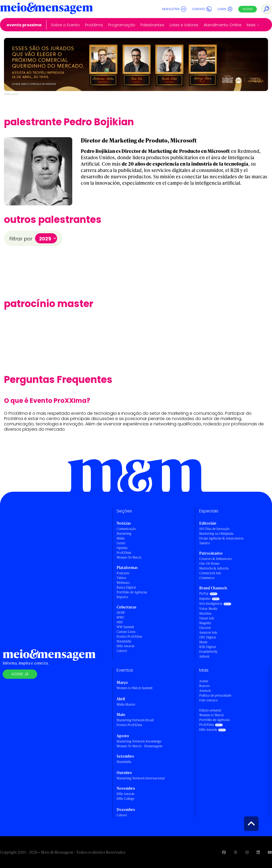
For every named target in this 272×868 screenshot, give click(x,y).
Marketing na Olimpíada (216, 534)
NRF (120, 622)
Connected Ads (210, 573)
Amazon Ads (208, 632)
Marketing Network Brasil (135, 720)
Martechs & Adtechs (214, 568)
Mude (203, 642)
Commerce (207, 578)
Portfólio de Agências (132, 592)
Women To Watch (129, 557)
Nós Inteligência (211, 604)
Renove (205, 686)
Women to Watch (211, 715)
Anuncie (205, 691)
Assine (248, 9)
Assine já (20, 674)
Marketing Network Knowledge (139, 741)
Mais (251, 25)
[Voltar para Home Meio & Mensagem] (46, 9)
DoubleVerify (208, 652)
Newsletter (174, 9)
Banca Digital (126, 587)
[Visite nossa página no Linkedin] (258, 852)
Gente (121, 543)
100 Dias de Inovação (214, 529)
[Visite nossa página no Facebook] (224, 852)
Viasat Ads (207, 618)
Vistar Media (208, 609)
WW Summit (125, 627)
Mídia (121, 538)
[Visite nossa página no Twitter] (236, 852)
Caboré (122, 651)
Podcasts (123, 573)
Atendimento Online (223, 25)
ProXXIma (94, 25)
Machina (205, 613)
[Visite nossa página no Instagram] (247, 852)
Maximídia (124, 641)
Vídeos (121, 578)
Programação (122, 25)
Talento (205, 543)
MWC (121, 617)
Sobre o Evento (65, 25)
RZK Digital (207, 647)
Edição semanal (210, 710)
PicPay (204, 593)
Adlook (204, 656)
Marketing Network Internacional (141, 778)
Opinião (122, 548)
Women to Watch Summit (135, 688)
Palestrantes (152, 25)
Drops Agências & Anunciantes (221, 538)
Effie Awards (126, 646)
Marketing (124, 534)
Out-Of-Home (209, 563)
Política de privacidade (215, 695)
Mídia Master (126, 704)
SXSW (121, 613)
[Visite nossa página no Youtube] (270, 852)
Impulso (205, 599)
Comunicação (126, 529)
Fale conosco (209, 700)
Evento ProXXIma (24, 25)
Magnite (205, 623)
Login (225, 9)
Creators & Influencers (216, 559)
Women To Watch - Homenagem (139, 746)
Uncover (205, 628)
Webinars (123, 583)
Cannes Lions (126, 632)
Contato (202, 9)
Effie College (126, 799)
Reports (122, 597)
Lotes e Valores (184, 25)
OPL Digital (207, 637)
